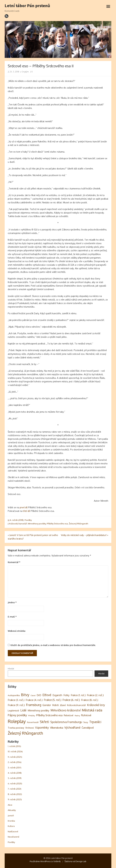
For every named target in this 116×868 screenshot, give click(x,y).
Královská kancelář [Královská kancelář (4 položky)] (76, 705)
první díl (24, 507)
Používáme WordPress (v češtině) (45, 861)
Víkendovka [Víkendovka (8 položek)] (57, 728)
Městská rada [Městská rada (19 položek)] (92, 710)
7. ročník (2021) (15, 789)
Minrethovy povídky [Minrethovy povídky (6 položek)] (38, 710)
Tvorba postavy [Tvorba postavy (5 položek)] (16, 728)
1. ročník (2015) (14, 746)
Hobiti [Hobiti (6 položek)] (55, 705)
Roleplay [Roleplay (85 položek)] (17, 721)
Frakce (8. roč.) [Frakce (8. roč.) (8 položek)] (90, 700)
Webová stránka (17, 631)
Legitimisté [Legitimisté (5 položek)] (13, 710)
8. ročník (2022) (15, 794)
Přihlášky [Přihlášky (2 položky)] (32, 716)
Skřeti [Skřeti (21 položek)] (44, 722)
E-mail (12, 617)
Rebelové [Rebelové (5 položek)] (69, 715)
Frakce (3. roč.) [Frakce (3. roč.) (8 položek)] (16, 700)
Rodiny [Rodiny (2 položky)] (77, 716)
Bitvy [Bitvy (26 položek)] (25, 695)
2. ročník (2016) (15, 762)
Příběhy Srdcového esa (57, 524)
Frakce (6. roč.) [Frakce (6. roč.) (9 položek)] (71, 700)
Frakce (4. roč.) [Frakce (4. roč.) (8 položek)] (34, 700)
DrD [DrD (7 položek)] (39, 695)
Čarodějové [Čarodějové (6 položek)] (88, 728)
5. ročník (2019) (15, 778)
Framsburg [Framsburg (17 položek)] (34, 705)
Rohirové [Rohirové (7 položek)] (86, 715)
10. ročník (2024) (15, 751)
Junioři (11, 816)
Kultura (11, 826)
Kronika (11, 821)
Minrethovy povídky (37, 524)
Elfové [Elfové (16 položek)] (47, 695)
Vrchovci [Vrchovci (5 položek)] (30, 728)
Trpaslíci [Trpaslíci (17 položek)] (95, 722)
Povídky (28, 520)
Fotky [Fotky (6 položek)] (66, 695)
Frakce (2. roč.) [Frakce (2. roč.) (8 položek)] (95, 695)
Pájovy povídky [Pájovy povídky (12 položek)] (17, 715)
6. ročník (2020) (15, 784)
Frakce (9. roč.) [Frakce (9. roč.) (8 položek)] (16, 705)
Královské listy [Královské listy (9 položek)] (96, 705)
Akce (10, 805)
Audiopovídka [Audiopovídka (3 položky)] (14, 695)
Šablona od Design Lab (75, 861)
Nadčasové (13, 831)
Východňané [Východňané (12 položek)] (72, 727)
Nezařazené (14, 837)
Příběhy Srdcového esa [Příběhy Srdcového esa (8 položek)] (49, 715)
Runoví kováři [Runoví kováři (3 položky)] (33, 722)
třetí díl (27, 511)
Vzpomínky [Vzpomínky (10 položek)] (42, 728)
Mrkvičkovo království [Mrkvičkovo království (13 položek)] (66, 710)
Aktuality (12, 810)
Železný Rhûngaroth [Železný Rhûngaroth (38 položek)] (25, 733)
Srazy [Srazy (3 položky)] (86, 722)
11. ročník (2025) (15, 757)
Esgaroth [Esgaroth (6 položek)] (57, 695)
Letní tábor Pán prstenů (27, 6)
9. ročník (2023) (15, 799)
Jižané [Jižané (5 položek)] (63, 705)
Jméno (12, 602)
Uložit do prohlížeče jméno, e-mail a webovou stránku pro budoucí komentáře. (53, 645)
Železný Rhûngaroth (78, 524)
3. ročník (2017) (15, 768)
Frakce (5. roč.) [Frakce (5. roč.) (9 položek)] (53, 700)
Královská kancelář (18, 524)
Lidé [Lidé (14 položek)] (23, 710)
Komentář (14, 562)
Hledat (11, 669)
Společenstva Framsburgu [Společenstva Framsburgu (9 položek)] (66, 722)
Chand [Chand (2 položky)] (33, 695)
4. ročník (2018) (17, 520)
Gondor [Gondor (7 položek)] (47, 705)
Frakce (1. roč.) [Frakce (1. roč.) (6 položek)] (78, 695)
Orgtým (24, 72)
